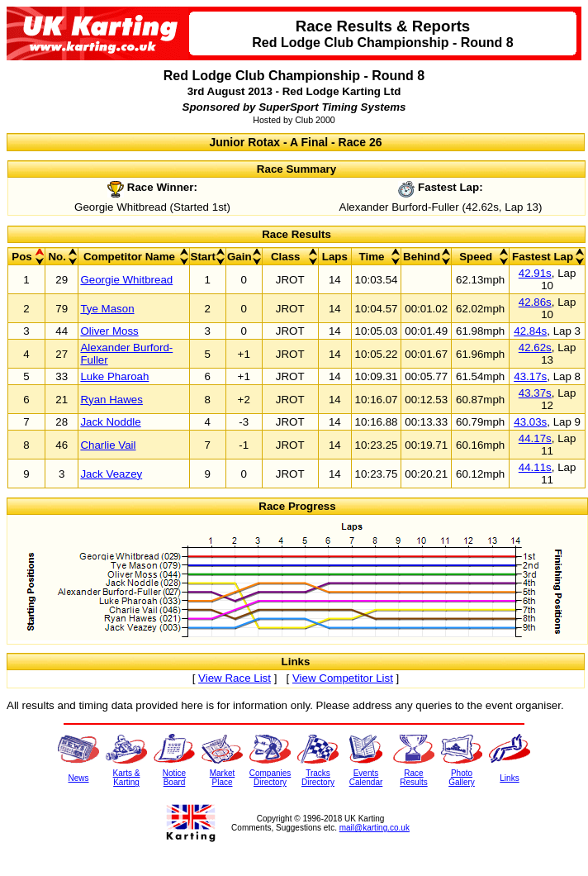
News (78, 778)
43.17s (530, 376)
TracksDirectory (318, 778)
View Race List (235, 678)
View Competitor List (343, 678)
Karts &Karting (127, 778)
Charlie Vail (108, 445)
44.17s (535, 438)
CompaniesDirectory (270, 778)
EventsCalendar (366, 778)
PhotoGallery (462, 778)
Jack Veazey (111, 474)
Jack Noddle (110, 422)
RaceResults (413, 778)
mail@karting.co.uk (375, 828)
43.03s (530, 422)
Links (509, 778)
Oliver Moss (109, 331)
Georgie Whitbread (126, 280)
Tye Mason (107, 309)
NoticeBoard (174, 778)
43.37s (535, 393)
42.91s (535, 273)
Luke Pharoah (114, 376)
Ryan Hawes (111, 400)
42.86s (535, 302)
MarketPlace (223, 778)
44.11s (535, 467)
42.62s (535, 348)
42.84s (530, 331)
